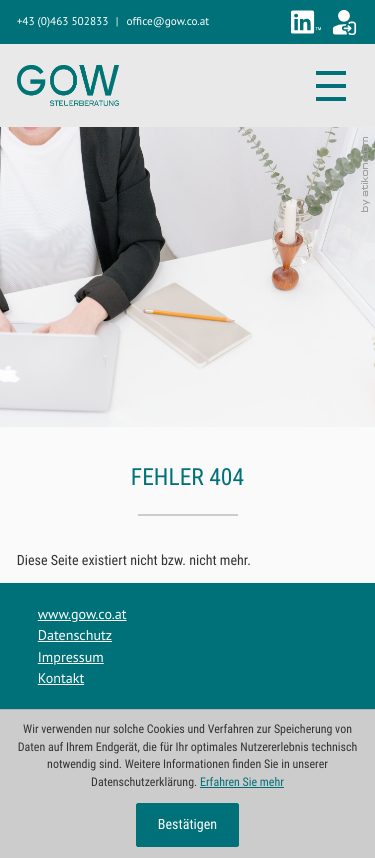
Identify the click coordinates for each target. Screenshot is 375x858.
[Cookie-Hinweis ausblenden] (188, 825)
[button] (63, 22)
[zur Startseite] (68, 85)
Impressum (71, 657)
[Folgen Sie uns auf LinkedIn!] (306, 22)
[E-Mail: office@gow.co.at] (168, 22)
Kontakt (61, 678)
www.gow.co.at (82, 614)
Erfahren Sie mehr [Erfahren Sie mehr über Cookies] (242, 782)
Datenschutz (75, 635)
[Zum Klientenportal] (344, 22)
